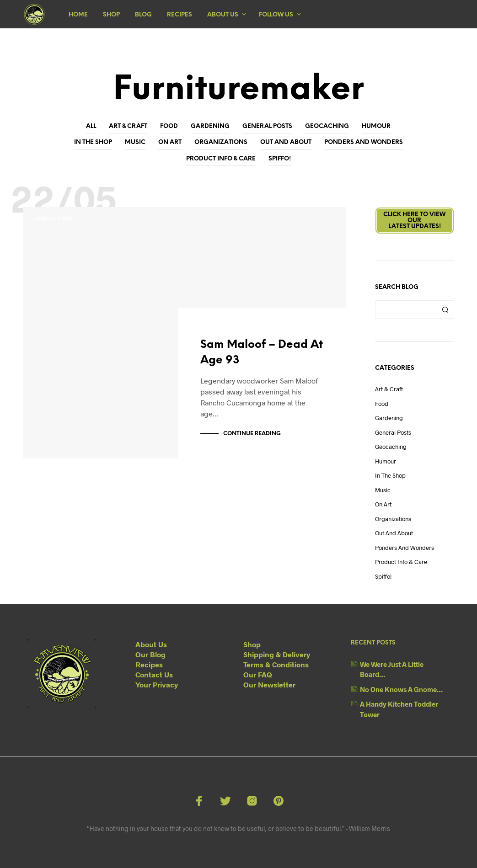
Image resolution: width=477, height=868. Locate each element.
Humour (376, 126)
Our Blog (150, 654)
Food (169, 126)
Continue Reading (252, 434)
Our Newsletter (269, 684)
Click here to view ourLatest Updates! (414, 221)
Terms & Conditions (276, 664)
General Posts (267, 126)
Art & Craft (128, 126)
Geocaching (327, 126)
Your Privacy (157, 684)
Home (78, 15)
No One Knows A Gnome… (401, 689)
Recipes (180, 15)
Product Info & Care (221, 159)
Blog (143, 15)
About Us (223, 15)
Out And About (286, 142)
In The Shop (93, 142)
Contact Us (154, 674)
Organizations (221, 142)
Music (135, 142)
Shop (111, 15)
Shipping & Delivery (277, 654)
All (91, 126)
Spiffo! (280, 159)
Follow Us (276, 15)
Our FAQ (258, 674)
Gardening (210, 126)
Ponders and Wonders (364, 142)
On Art (170, 142)
